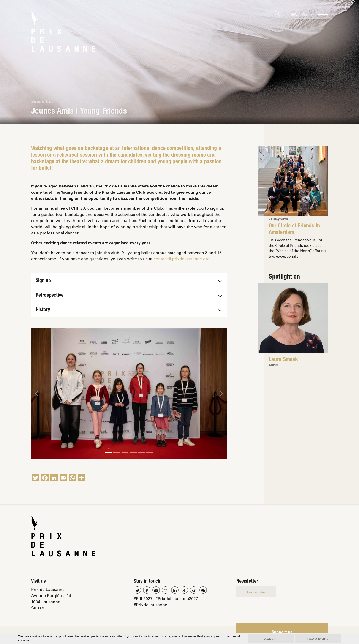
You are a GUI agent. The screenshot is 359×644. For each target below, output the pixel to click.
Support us (282, 633)
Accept (271, 639)
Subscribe (256, 592)
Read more (318, 639)
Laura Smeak (283, 360)
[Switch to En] (295, 14)
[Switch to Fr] (304, 14)
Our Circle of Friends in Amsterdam (294, 230)
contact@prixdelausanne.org (182, 259)
